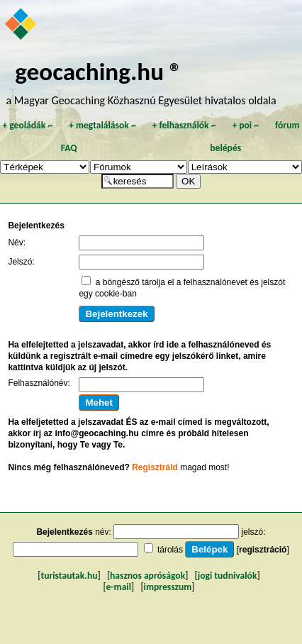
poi (245, 125)
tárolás (170, 550)
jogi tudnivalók (228, 576)
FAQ (69, 148)
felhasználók (184, 125)
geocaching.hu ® (99, 71)
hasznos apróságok (147, 576)
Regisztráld (155, 467)
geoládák (27, 125)
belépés (225, 148)
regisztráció (263, 550)
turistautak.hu (69, 576)
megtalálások (102, 125)
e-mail (119, 587)
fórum (287, 125)
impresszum (168, 587)
